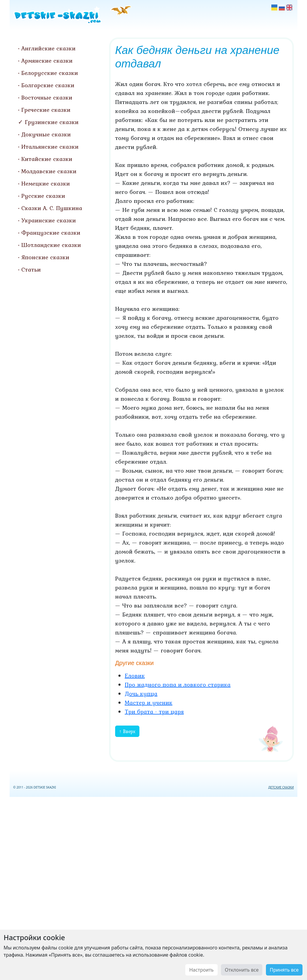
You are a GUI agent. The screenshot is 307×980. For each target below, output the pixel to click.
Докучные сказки (46, 134)
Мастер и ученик (149, 702)
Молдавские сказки (49, 171)
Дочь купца (141, 693)
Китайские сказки (47, 159)
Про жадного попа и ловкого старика (178, 685)
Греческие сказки (46, 110)
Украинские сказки (49, 220)
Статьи (31, 269)
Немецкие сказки (46, 183)
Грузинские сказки (52, 122)
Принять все (284, 970)
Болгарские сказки (48, 85)
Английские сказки (48, 48)
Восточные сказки (47, 97)
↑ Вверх (127, 731)
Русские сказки (43, 196)
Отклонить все (242, 970)
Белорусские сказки (50, 73)
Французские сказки (51, 233)
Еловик (135, 676)
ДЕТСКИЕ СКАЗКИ (281, 787)
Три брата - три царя (154, 711)
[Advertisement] (153, 887)
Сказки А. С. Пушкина (52, 208)
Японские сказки (45, 257)
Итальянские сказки (50, 147)
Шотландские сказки (51, 245)
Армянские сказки (47, 61)
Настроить (201, 970)
